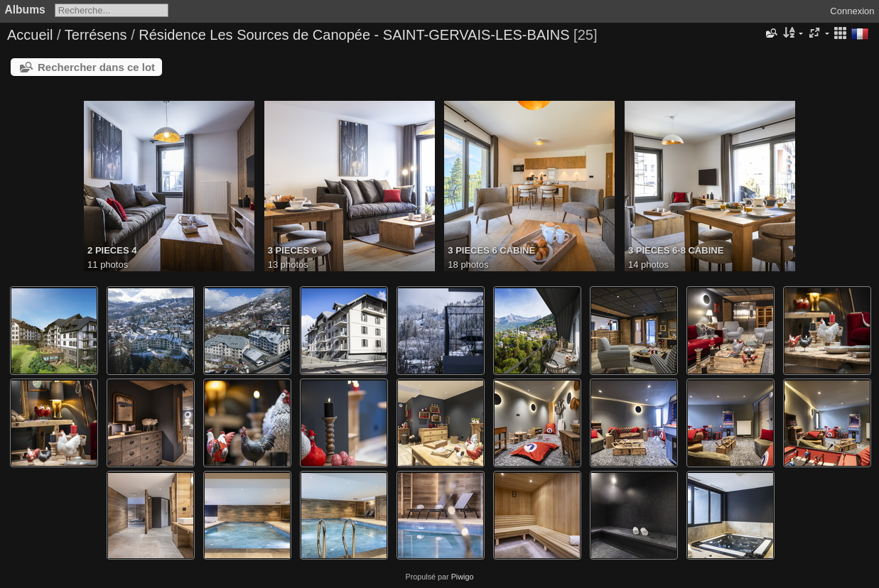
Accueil (30, 35)
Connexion (852, 11)
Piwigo (463, 577)
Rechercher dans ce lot (96, 67)
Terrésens (96, 35)
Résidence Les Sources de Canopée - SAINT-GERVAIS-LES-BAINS (354, 35)
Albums (25, 10)
